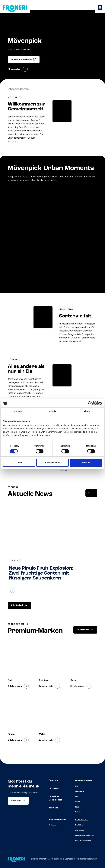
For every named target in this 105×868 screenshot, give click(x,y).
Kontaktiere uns (57, 820)
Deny (19, 463)
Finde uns (52, 825)
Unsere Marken (83, 781)
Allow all (86, 463)
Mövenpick (80, 791)
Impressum (80, 830)
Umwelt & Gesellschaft (55, 798)
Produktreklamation (83, 841)
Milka (77, 797)
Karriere (53, 808)
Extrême (79, 812)
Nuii (77, 786)
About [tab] (87, 411)
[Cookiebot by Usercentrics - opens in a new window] (90, 403)
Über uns (54, 781)
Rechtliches (80, 825)
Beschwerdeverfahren (84, 835)
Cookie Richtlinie (82, 820)
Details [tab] (52, 411)
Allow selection (52, 463)
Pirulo (78, 802)
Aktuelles (54, 789)
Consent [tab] (18, 411)
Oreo (77, 807)
